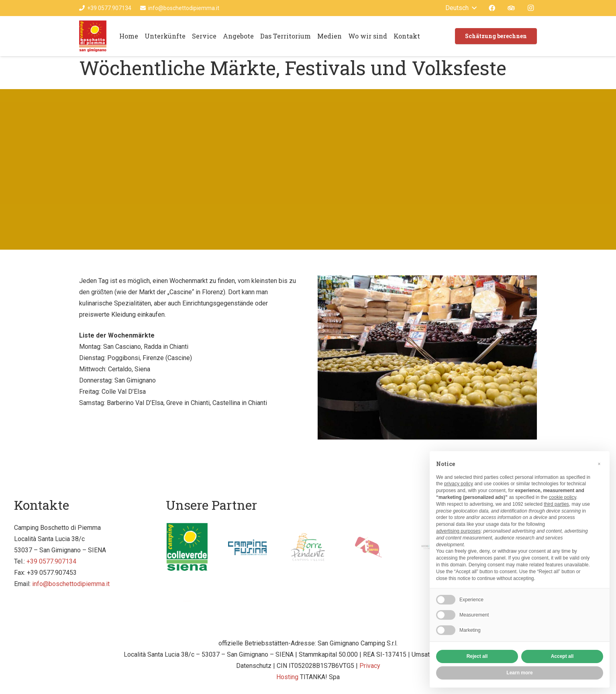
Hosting (287, 677)
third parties (556, 504)
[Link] (93, 36)
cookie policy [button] (563, 497)
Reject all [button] (477, 656)
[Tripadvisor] (511, 8)
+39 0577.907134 (51, 561)
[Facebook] (492, 8)
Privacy (370, 666)
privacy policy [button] (459, 484)
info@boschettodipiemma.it (71, 584)
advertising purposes (458, 531)
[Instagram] (530, 8)
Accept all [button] (562, 656)
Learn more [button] (519, 673)
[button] (599, 464)
